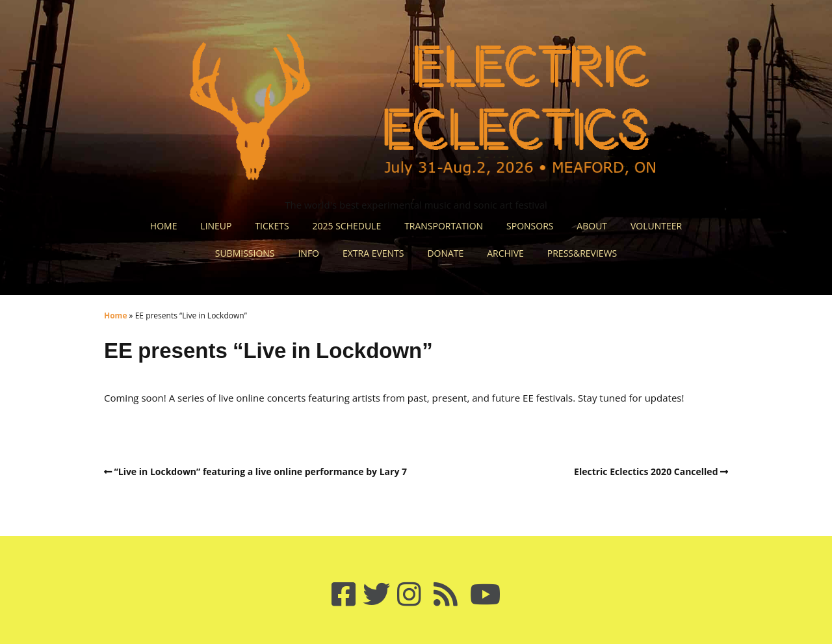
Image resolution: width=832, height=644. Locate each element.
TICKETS (272, 226)
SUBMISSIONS (245, 253)
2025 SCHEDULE (347, 226)
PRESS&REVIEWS (582, 253)
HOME (164, 226)
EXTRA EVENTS (373, 253)
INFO (308, 253)
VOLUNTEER (656, 226)
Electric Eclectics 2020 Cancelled (646, 471)
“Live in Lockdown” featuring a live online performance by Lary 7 (261, 471)
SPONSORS (530, 226)
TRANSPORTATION (444, 226)
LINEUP (216, 226)
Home (115, 316)
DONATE (445, 253)
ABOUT (592, 226)
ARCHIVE (505, 253)
